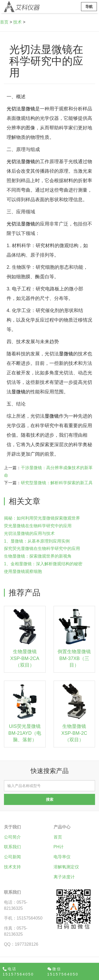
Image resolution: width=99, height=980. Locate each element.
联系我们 (12, 847)
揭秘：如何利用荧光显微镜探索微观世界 (42, 518)
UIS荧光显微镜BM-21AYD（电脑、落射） (25, 733)
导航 (89, 7)
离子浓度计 (64, 877)
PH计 (59, 847)
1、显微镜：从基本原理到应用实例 (37, 541)
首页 (4, 22)
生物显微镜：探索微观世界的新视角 (38, 556)
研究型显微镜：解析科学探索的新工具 (57, 483)
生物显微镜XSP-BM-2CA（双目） (25, 658)
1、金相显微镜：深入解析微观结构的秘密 (43, 564)
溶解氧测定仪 (66, 867)
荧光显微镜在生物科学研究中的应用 (38, 526)
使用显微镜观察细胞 (23, 571)
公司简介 (12, 837)
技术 (17, 22)
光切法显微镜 (21, 109)
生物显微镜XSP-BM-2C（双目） (74, 733)
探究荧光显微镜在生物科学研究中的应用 (42, 548)
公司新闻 (12, 857)
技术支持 (12, 867)
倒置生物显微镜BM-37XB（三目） (74, 658)
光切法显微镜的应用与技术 (29, 533)
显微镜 (66, 354)
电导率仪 (62, 857)
